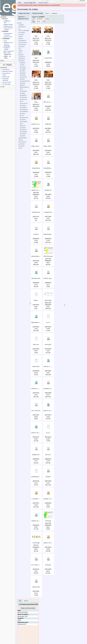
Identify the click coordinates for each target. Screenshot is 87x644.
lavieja (23, 93)
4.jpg (36, 80)
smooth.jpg (36, 543)
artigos (22, 25)
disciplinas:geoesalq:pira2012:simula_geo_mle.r (35, 604)
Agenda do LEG (8, 37)
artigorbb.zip (36, 168)
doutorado (23, 45)
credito (23, 71)
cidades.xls (48, 190)
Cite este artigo (6, 84)
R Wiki (6, 56)
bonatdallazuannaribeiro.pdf (52, 168)
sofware (22, 146)
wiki (21, 148)
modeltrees (24, 110)
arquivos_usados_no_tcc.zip (40, 124)
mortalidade (25, 112)
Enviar (47, 13)
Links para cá (6, 69)
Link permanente (7, 82)
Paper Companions (9, 51)
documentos (23, 43)
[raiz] (20, 23)
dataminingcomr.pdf (37, 256)
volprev (23, 136)
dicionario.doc (36, 278)
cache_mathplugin (24, 30)
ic (20, 49)
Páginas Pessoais (9, 24)
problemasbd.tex (37, 477)
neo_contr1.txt (36, 411)
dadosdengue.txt (49, 234)
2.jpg (48, 36)
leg (21, 53)
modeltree (24, 107)
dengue (23, 73)
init (22, 89)
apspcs (23, 63)
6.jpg (36, 102)
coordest (22, 32)
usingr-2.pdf (36, 587)
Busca (2, 61)
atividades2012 (22, 624)
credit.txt (36, 234)
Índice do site (6, 77)
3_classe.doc (48, 58)
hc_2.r (48, 322)
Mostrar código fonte (30, 3)
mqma (23, 114)
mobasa (23, 105)
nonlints (23, 120)
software (22, 144)
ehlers (23, 79)
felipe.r (36, 300)
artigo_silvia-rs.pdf (49, 146)
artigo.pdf (48, 124)
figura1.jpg (48, 300)
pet (22, 124)
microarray (24, 103)
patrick (22, 55)
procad (23, 126)
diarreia (23, 75)
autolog (23, 67)
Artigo (20, 3)
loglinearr (24, 95)
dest (21, 37)
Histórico (26, 601)
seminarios (23, 142)
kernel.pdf (48, 345)
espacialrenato (25, 81)
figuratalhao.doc (36, 322)
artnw (23, 65)
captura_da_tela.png (38, 190)
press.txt (48, 455)
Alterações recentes (8, 71)
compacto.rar (48, 212)
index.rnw (36, 345)
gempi (23, 85)
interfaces (24, 91)
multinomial (24, 118)
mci (22, 101)
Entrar (83, 1)
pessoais (23, 57)
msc (22, 116)
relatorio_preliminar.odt (39, 521)
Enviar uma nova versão (28, 608)
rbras (21, 140)
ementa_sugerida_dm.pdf (51, 278)
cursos (22, 35)
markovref (24, 99)
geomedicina (25, 87)
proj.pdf (48, 477)
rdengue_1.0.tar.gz (49, 499)
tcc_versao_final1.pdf (38, 565)
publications (23, 138)
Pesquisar (54, 13)
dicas (21, 39)
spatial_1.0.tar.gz (49, 543)
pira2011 (22, 59)
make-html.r (36, 366)
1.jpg (36, 36)
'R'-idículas (7, 46)
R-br (5, 53)
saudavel (24, 130)
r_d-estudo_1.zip (36, 499)
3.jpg (36, 58)
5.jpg (48, 80)
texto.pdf (48, 565)
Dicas (6, 41)
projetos (22, 61)
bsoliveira (23, 27)
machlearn (24, 97)
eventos (22, 47)
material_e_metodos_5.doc (52, 366)
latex (21, 51)
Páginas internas (8, 26)
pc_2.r (48, 433)
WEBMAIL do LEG (7, 22)
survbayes (24, 132)
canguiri (23, 69)
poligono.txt (36, 455)
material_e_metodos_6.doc (40, 389)
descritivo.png (48, 256)
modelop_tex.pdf (49, 389)
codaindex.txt (36, 212)
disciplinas (23, 41)
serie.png (48, 521)
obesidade (24, 122)
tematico (24, 134)
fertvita (23, 83)
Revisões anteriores (43, 3)
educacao (24, 77)
